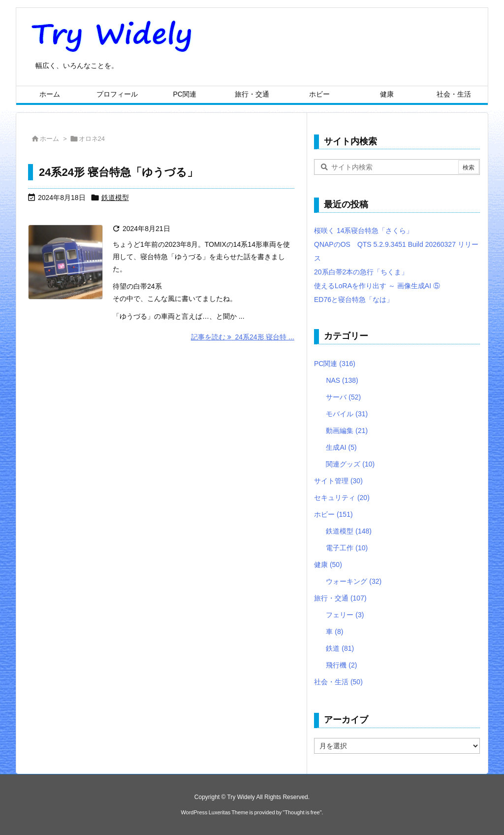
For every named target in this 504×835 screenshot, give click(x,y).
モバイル (347, 414)
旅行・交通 (340, 598)
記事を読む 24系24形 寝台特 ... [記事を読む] (243, 337)
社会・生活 (338, 682)
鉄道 (340, 648)
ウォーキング (354, 581)
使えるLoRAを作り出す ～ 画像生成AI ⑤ (377, 286)
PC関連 (335, 364)
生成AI (341, 447)
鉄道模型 (115, 198)
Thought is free (302, 812)
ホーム (49, 139)
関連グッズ (350, 464)
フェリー (345, 615)
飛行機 (341, 665)
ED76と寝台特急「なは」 (354, 300)
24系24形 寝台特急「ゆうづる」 (118, 172)
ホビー (333, 514)
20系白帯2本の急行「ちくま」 (361, 272)
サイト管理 (338, 481)
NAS (342, 380)
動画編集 (347, 431)
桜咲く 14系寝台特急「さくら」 (363, 231)
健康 (328, 565)
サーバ (343, 397)
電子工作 (347, 548)
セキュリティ (342, 498)
